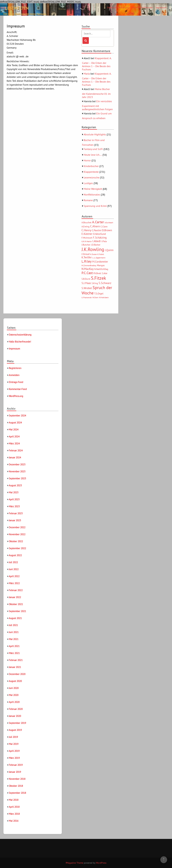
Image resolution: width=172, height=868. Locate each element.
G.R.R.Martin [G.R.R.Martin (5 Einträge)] (87, 241)
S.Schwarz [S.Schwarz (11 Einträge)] (105, 283)
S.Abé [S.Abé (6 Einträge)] (105, 273)
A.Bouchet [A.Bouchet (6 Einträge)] (86, 222)
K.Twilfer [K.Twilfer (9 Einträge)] (87, 257)
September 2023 (17, 478)
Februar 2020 (16, 709)
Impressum (161, 7)
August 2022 (15, 555)
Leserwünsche (91, 177)
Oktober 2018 (16, 786)
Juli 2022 (13, 562)
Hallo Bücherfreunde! (142, 7)
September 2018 (17, 793)
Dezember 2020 (17, 674)
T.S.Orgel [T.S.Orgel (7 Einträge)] (99, 294)
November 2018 (17, 779)
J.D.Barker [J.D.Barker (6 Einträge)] (96, 245)
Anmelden (14, 375)
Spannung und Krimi (95, 206)
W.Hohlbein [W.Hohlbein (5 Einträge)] (104, 297)
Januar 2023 (15, 520)
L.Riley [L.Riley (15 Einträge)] (87, 261)
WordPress (101, 863)
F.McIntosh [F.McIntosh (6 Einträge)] (87, 238)
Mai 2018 (14, 800)
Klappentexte (91, 172)
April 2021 (14, 646)
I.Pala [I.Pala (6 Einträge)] (104, 241)
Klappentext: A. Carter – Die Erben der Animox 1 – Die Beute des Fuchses (97, 64)
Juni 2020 (14, 688)
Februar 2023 (16, 513)
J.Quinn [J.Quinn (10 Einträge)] (109, 250)
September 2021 (17, 611)
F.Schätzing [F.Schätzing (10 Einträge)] (100, 237)
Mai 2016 (14, 821)
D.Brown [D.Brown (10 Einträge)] (107, 230)
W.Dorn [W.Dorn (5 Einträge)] (95, 297)
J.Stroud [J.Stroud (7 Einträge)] (86, 254)
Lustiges (88, 183)
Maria (87, 74)
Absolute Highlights (95, 134)
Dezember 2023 (17, 464)
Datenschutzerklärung (118, 7)
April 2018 (14, 807)
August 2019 (15, 730)
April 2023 (14, 499)
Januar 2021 (15, 667)
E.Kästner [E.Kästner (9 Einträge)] (87, 234)
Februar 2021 (16, 660)
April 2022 (14, 576)
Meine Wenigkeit (93, 189)
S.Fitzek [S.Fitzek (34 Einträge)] (98, 278)
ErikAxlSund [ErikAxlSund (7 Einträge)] (100, 234)
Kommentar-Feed (18, 389)
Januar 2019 (15, 772)
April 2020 (14, 702)
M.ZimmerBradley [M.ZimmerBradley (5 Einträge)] (89, 265)
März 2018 (14, 814)
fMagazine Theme (74, 863)
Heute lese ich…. (93, 155)
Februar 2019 (16, 765)
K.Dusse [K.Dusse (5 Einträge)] (93, 254)
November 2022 (17, 534)
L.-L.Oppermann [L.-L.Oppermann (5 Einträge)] (99, 258)
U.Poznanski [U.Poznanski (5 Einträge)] (87, 297)
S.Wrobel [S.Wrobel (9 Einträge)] (87, 288)
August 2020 (15, 681)
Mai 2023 (14, 492)
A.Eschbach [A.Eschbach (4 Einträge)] (109, 223)
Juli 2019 (13, 737)
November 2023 (17, 471)
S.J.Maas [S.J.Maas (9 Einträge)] (86, 283)
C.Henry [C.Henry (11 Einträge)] (86, 230)
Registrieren (15, 368)
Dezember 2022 (17, 527)
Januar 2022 (15, 597)
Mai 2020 (14, 695)
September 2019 (17, 723)
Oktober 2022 (16, 541)
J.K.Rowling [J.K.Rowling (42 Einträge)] (93, 249)
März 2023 (14, 506)
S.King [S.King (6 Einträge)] (95, 283)
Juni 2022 (14, 569)
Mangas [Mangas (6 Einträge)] (101, 265)
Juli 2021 (13, 625)
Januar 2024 (15, 457)
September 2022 (17, 548)
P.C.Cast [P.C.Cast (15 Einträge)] (87, 273)
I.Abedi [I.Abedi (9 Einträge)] (97, 241)
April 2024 (14, 437)
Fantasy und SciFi (93, 149)
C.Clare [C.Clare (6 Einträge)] (104, 227)
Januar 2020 (15, 716)
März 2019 (14, 758)
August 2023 (15, 485)
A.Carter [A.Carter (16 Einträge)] (98, 222)
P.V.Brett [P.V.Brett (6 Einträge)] (97, 273)
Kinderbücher (91, 166)
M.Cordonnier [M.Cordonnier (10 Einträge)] (100, 262)
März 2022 (14, 583)
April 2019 (14, 751)
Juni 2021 (14, 632)
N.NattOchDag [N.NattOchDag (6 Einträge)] (101, 269)
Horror (87, 160)
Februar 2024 (16, 450)
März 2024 (14, 444)
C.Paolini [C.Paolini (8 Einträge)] (97, 230)
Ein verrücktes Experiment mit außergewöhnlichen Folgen (97, 105)
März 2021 (14, 653)
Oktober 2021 (16, 604)
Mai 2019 (14, 744)
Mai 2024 (14, 430)
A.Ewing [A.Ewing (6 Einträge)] (86, 227)
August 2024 (15, 423)
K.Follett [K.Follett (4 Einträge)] (101, 254)
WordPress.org (16, 396)
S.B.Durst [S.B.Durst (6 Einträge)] (86, 279)
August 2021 (15, 618)
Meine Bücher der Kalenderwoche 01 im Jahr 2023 (96, 93)
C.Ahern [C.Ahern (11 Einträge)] (95, 226)
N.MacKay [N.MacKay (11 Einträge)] (88, 269)
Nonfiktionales (92, 194)
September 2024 (17, 416)
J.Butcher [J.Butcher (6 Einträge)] (86, 245)
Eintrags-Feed (16, 382)
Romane (88, 200)
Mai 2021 (14, 639)
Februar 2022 (16, 590)
